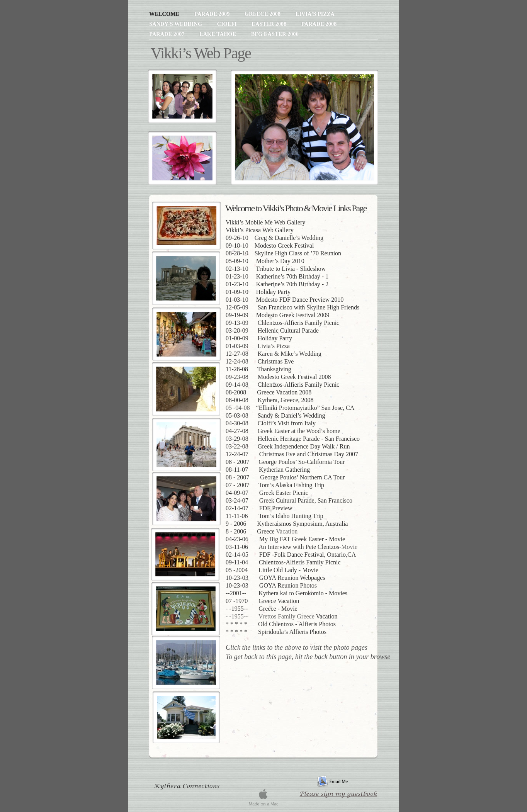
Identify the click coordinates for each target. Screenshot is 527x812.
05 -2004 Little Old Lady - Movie (272, 570)
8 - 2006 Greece (250, 531)
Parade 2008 (319, 24)
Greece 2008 (263, 14)
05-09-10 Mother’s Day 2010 (265, 261)
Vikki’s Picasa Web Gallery (260, 230)
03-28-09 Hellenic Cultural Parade (272, 330)
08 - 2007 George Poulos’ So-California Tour (285, 462)
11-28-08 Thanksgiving (258, 369)
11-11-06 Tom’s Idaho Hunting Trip (275, 516)
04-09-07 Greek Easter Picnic (267, 493)
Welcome (165, 14)
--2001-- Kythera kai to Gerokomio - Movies (286, 593)
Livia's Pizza (315, 14)
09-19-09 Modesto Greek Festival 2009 (277, 315)
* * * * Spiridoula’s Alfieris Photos (278, 632)
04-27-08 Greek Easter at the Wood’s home (283, 431)
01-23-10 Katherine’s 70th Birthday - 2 (277, 284)
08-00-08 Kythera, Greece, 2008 (269, 400)
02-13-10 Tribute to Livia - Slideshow (276, 269)
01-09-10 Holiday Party (258, 292)
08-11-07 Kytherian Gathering (268, 470)
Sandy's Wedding (176, 24)
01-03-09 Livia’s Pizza (258, 346)
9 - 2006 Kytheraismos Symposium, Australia (287, 524)
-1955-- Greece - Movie (263, 609)
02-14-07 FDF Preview (259, 508)
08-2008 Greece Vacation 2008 (269, 392)
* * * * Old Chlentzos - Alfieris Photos (283, 624)
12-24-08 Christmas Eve (260, 361)
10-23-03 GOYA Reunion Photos (271, 585)
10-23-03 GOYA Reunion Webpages (275, 578)
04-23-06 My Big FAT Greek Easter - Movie (285, 539)
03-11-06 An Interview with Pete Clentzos (282, 547)
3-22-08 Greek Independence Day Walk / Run (289, 446)
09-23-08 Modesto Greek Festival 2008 (278, 377)
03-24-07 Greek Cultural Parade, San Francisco (289, 500)
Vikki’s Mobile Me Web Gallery (265, 222)
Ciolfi (227, 24)
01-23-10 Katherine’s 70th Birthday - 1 (277, 276)
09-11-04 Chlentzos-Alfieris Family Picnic (283, 562)
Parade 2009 (213, 14)
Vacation (327, 616)
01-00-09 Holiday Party (259, 338)
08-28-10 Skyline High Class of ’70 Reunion (283, 253)
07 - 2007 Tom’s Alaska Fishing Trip (275, 485)
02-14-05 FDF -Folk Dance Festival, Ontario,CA (291, 555)
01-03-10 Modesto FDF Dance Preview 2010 (285, 300)
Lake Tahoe (218, 34)
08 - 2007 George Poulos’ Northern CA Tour (285, 477)
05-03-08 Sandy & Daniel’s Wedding (275, 415)
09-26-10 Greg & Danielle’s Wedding (275, 238)
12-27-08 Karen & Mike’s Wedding (274, 354)
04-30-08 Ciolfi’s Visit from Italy (271, 423)
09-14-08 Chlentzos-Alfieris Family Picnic (282, 385)
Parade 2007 (167, 34)
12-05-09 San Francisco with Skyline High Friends (292, 307)
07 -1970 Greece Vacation (262, 601)
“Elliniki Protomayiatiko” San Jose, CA (305, 408)
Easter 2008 (270, 24)
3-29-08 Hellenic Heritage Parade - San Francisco (294, 439)
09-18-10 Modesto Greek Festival (270, 245)
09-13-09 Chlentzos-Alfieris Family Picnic (282, 323)
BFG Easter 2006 (275, 34)
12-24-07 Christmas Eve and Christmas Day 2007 (292, 454)
